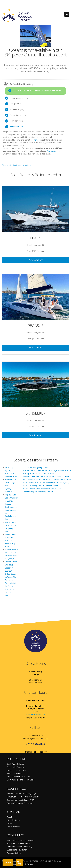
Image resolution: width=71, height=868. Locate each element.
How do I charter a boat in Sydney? (21, 794)
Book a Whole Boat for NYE (19, 777)
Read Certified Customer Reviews (21, 840)
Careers (10, 823)
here (36, 140)
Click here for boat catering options (16, 165)
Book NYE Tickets (14, 773)
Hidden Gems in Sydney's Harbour (37, 467)
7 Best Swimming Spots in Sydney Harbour (40, 486)
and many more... (17, 127)
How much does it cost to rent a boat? (23, 797)
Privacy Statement (26, 864)
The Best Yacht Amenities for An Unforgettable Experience (47, 470)
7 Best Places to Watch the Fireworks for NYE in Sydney (46, 483)
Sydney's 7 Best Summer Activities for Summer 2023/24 (46, 476)
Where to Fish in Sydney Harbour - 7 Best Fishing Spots (11, 540)
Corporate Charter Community (19, 847)
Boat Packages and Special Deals (21, 780)
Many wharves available (36, 715)
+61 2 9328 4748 (35, 744)
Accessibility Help (14, 853)
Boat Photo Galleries (16, 764)
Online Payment (14, 826)
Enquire (8, 862)
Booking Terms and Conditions (20, 803)
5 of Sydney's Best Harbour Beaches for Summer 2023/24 (47, 480)
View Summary (36, 260)
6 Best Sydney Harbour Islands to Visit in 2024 (42, 489)
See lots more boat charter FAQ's (21, 800)
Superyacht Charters (15, 767)
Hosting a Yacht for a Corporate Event (39, 473)
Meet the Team (13, 820)
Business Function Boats (17, 770)
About (9, 817)
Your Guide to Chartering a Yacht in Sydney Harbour (11, 486)
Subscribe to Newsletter (17, 850)
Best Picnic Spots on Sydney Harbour (38, 492)
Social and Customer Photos (19, 843)
